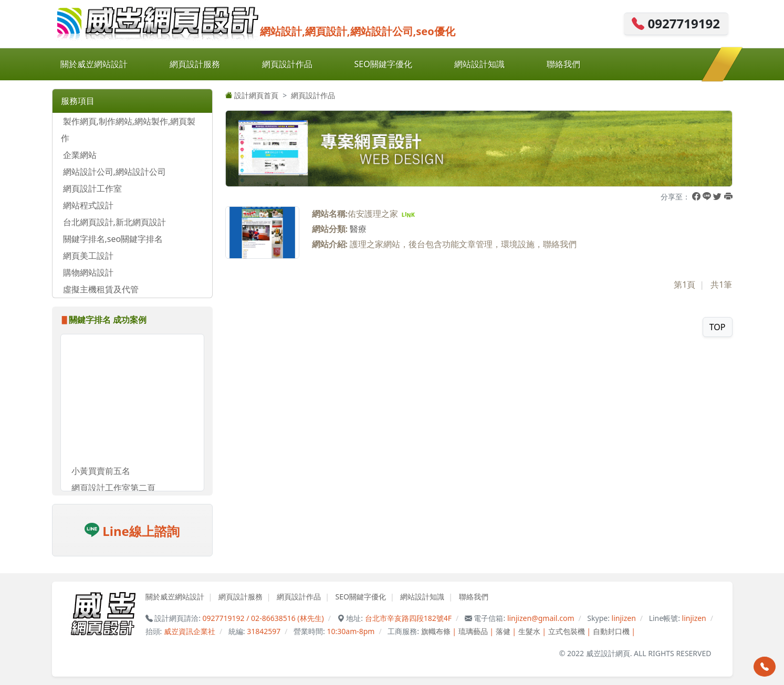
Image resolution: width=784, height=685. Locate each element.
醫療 (358, 229)
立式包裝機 (567, 631)
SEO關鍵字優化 (383, 64)
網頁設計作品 (287, 64)
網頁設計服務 (195, 64)
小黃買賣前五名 (101, 472)
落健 (503, 631)
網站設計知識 (479, 64)
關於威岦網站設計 (94, 64)
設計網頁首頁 (252, 95)
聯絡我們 (563, 64)
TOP (718, 327)
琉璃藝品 (473, 631)
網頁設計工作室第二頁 (113, 489)
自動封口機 (611, 631)
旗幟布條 (436, 631)
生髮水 (529, 631)
